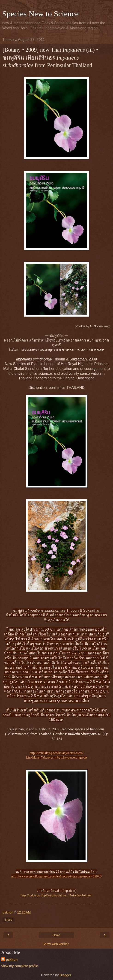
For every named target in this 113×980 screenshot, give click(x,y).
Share (9, 920)
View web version (56, 944)
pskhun (12, 960)
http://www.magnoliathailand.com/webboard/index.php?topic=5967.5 (56, 876)
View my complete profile (20, 966)
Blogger (65, 975)
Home (56, 935)
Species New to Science (40, 14)
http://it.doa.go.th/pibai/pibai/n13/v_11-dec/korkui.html (57, 895)
